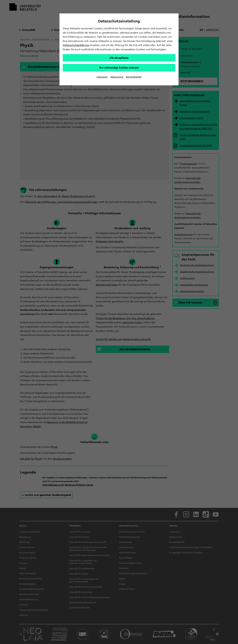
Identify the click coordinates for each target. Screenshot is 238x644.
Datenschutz (117, 77)
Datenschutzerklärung (76, 45)
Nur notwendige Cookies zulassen (119, 68)
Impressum (102, 77)
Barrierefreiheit (134, 77)
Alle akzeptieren (119, 58)
